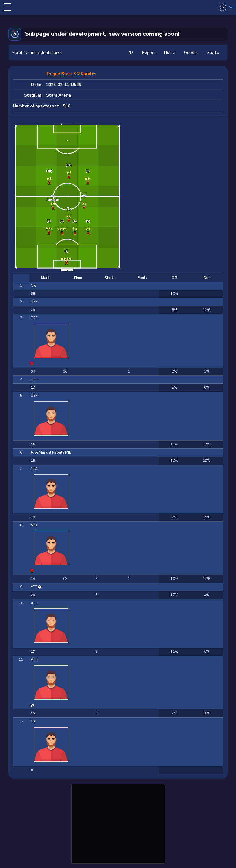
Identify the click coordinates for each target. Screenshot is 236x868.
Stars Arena (58, 95)
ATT (35, 587)
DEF (34, 302)
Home (170, 52)
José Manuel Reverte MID (51, 452)
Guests (191, 52)
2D (130, 52)
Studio (213, 52)
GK (33, 285)
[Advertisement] (118, 823)
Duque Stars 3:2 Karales (71, 74)
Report (148, 52)
